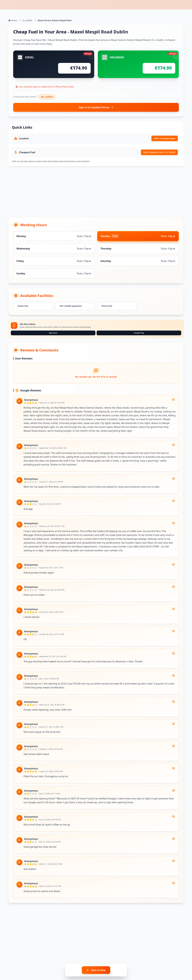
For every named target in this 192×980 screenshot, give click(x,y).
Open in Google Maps (165, 138)
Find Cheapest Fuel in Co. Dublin (159, 152)
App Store (53, 333)
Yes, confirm (47, 97)
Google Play (139, 333)
